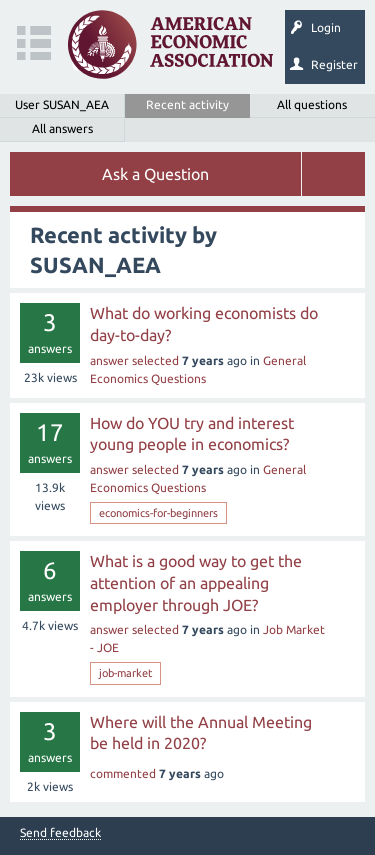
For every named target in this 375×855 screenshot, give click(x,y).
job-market (125, 673)
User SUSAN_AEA (62, 104)
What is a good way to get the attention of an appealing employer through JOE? (196, 582)
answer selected (134, 360)
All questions (312, 104)
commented (123, 773)
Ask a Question (155, 174)
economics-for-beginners (158, 513)
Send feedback (60, 833)
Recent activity (187, 104)
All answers (62, 128)
